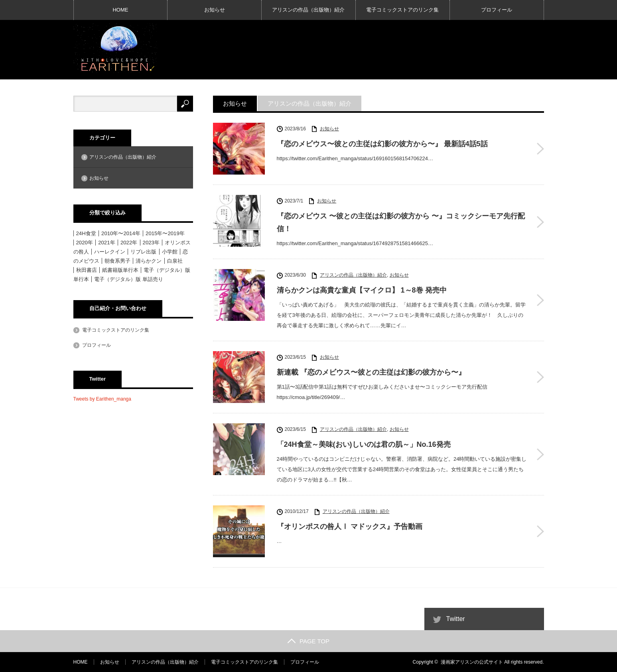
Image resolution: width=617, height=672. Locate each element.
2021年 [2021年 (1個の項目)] (106, 243)
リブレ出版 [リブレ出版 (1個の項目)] (143, 252)
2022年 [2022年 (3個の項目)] (129, 243)
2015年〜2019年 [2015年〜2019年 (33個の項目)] (165, 233)
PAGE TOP (308, 641)
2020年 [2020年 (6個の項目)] (85, 243)
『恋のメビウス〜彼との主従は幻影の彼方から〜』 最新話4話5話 (382, 144)
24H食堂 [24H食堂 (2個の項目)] (86, 233)
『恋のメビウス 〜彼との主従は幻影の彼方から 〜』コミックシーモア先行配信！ (401, 222)
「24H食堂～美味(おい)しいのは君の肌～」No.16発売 (364, 444)
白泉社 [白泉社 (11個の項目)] (175, 261)
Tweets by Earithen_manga (102, 399)
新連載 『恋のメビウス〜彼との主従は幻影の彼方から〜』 (371, 372)
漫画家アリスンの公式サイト (472, 662)
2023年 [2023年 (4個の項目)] (151, 243)
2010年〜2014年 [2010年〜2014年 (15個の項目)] (121, 233)
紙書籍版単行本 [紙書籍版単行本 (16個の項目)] (120, 270)
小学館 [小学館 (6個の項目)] (170, 252)
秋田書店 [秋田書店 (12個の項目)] (87, 270)
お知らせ (215, 10)
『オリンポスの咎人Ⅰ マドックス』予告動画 (350, 527)
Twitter (456, 619)
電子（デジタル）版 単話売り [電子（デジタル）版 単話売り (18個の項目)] (129, 279)
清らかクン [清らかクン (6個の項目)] (149, 261)
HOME (120, 10)
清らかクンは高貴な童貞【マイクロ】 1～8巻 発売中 (362, 290)
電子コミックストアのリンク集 (402, 10)
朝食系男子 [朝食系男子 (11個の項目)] (117, 261)
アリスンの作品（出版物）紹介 (308, 10)
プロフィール (497, 10)
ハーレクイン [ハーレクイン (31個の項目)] (110, 252)
